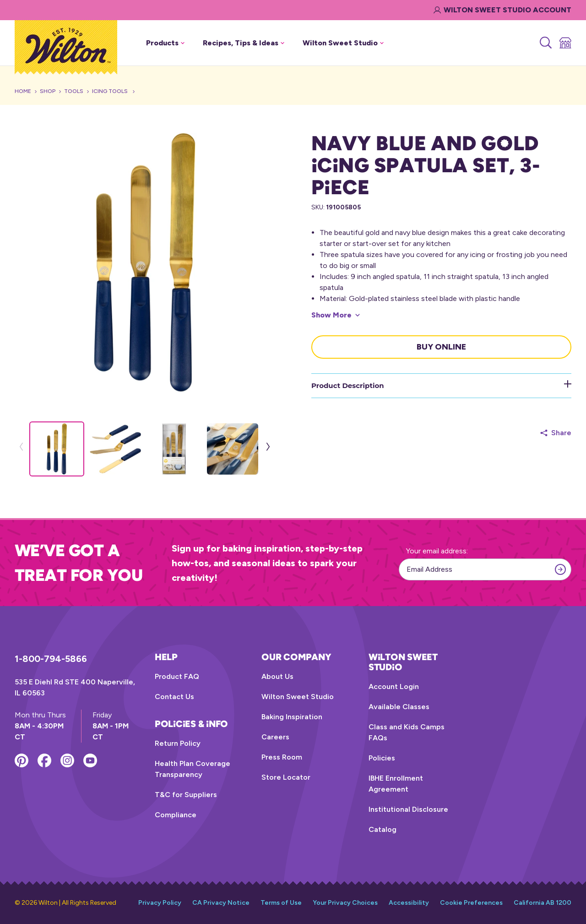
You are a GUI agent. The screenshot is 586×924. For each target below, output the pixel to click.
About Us (277, 676)
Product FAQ (177, 676)
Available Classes (399, 707)
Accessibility (409, 903)
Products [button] (165, 43)
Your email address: (437, 551)
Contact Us (174, 697)
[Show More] (336, 315)
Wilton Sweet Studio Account (502, 10)
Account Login (394, 686)
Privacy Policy (160, 903)
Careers (275, 737)
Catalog (383, 829)
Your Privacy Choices (345, 903)
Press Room (282, 757)
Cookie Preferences (471, 903)
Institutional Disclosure (408, 809)
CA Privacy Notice (221, 903)
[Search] (545, 43)
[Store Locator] (565, 43)
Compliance (176, 815)
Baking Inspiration (292, 717)
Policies (382, 758)
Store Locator (286, 777)
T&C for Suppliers (186, 795)
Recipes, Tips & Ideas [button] (244, 43)
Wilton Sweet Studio (298, 697)
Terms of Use (281, 903)
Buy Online (441, 347)
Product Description (441, 385)
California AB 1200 (543, 903)
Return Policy (178, 743)
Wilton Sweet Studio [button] (343, 43)
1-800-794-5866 (51, 659)
